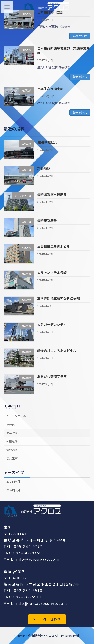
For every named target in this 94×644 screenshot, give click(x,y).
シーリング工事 (16, 416)
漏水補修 (12, 450)
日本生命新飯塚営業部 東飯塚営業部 (63, 51)
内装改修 (12, 433)
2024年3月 (13, 490)
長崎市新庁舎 (47, 220)
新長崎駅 (44, 168)
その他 (11, 425)
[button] (47, 619)
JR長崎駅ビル (47, 142)
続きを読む (80, 36)
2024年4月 (13, 482)
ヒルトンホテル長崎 (52, 272)
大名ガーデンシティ (52, 324)
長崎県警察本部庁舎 (52, 194)
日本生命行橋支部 (50, 89)
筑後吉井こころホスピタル (57, 351)
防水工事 (12, 458)
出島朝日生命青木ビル (54, 247)
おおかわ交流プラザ (52, 377)
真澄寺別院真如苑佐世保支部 (58, 298)
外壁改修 (12, 442)
